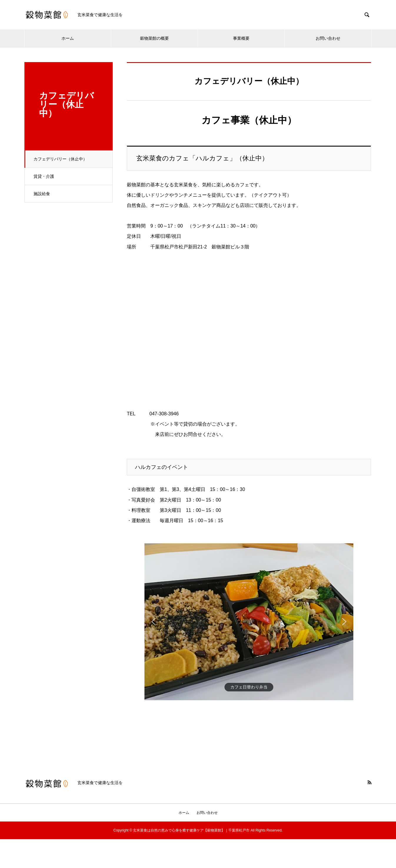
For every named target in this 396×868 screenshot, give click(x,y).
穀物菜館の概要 (154, 38)
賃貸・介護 (44, 176)
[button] (154, 622)
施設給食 (42, 194)
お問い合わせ (328, 38)
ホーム (68, 38)
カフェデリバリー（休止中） (60, 159)
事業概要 (241, 38)
